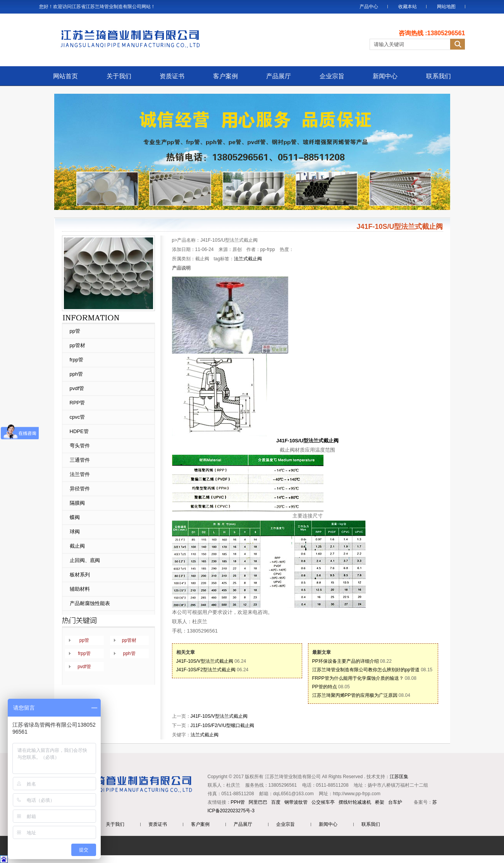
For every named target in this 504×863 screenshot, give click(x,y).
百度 (276, 802)
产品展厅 (279, 76)
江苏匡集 (399, 777)
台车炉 (395, 802)
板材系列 (80, 575)
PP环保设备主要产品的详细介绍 (346, 661)
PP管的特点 (325, 687)
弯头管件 (80, 446)
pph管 (77, 374)
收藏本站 (408, 7)
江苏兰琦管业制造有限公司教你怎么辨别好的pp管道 (366, 670)
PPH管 (238, 802)
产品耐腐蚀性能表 (90, 603)
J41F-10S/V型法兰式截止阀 (205, 661)
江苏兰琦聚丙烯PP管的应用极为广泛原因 (355, 695)
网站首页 (65, 76)
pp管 (75, 331)
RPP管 (77, 403)
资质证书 (172, 76)
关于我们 (119, 76)
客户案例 (225, 76)
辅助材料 (80, 589)
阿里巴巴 (258, 802)
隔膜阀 (77, 503)
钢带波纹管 (296, 802)
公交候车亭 (323, 802)
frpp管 (77, 360)
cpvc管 (77, 417)
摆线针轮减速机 (355, 802)
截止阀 (77, 546)
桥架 (380, 802)
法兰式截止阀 (248, 259)
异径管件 (80, 489)
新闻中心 (385, 76)
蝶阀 (75, 517)
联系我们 (439, 76)
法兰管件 (80, 474)
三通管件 (80, 460)
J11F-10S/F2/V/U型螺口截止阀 (223, 725)
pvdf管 (77, 388)
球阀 (75, 532)
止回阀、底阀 (85, 560)
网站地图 (446, 7)
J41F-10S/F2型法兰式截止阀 (206, 670)
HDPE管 (79, 431)
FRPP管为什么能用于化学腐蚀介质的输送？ (358, 678)
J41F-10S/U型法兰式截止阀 (307, 441)
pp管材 (77, 345)
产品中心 (369, 7)
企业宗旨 (332, 76)
